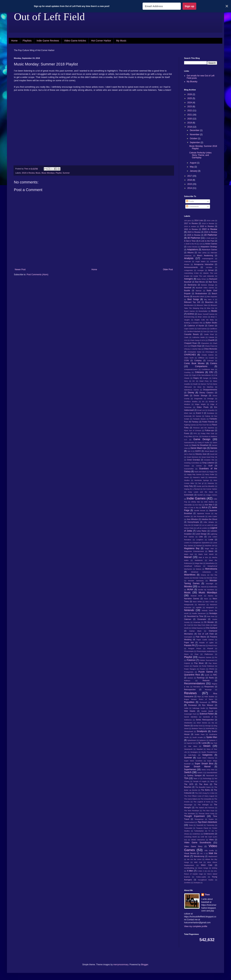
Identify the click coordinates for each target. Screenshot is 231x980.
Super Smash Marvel (197, 767)
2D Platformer (211, 235)
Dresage (211, 399)
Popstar (195, 666)
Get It (190, 451)
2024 (190, 103)
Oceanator (202, 619)
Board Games (189, 311)
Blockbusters (189, 305)
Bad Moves (200, 282)
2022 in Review (210, 229)
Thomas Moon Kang (206, 813)
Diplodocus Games (191, 390)
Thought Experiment (194, 816)
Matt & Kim (203, 557)
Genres (214, 448)
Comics (214, 363)
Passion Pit (189, 645)
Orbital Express (197, 628)
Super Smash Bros (204, 764)
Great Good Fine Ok (209, 457)
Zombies (187, 883)
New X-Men (210, 602)
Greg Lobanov (208, 463)
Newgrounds (189, 605)
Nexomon (202, 605)
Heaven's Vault (199, 477)
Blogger (145, 965)
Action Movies (192, 247)
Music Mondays (48, 173)
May (192, 167)
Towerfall (200, 825)
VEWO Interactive (198, 840)
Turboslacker (199, 831)
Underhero (196, 834)
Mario (211, 551)
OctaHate (197, 622)
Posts (190, 201)
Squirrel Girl (191, 743)
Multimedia (213, 587)
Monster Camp (198, 578)
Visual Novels (190, 853)
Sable (186, 708)
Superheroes (190, 769)
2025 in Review (194, 235)
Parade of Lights (206, 643)
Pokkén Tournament (207, 660)
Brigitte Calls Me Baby (204, 320)
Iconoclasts (189, 495)
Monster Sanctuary (196, 581)
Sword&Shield (212, 773)
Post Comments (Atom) (37, 275)
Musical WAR (196, 596)
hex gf (201, 483)
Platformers (209, 654)
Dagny (196, 378)
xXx (209, 871)
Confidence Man (208, 369)
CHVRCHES (190, 355)
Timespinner (199, 819)
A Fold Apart (210, 238)
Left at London (202, 528)
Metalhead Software (192, 566)
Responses (209, 687)
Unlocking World (190, 837)
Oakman (188, 619)
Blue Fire (211, 308)
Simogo (208, 726)
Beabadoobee (201, 293)
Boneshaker (203, 311)
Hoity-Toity (188, 486)
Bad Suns (213, 282)
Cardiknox (213, 329)
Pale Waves (201, 637)
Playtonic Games (205, 657)
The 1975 (189, 784)
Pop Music (199, 663)
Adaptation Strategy (209, 247)
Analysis (189, 258)
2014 (190, 188)
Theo (207, 895)
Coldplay (198, 360)
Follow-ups (209, 430)
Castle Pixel (209, 334)
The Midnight (203, 805)
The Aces (204, 784)
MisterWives (190, 575)
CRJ (211, 372)
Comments (192, 207)
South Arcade (198, 737)
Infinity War (195, 502)
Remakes (197, 687)
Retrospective (190, 689)
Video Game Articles (75, 41)
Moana (203, 575)
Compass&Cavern (191, 369)
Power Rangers (190, 669)
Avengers (188, 279)
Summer (66, 173)
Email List (201, 410)
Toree (191, 825)
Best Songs (193, 299)
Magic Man (209, 548)
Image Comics (212, 495)
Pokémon (191, 660)
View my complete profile (196, 926)
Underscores (209, 834)
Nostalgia (213, 613)
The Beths (205, 790)
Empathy (211, 410)
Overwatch (188, 637)
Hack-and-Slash (200, 472)
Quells (207, 675)
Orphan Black (195, 631)
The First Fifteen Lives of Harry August (199, 796)
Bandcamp (192, 285)
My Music (121, 41)
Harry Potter (210, 474)
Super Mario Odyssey (205, 758)
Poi (216, 657)
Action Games (211, 244)
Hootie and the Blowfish (205, 486)
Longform (200, 540)
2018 (190, 127)
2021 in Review (191, 229)
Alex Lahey (202, 253)
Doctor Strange (200, 396)
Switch (188, 772)
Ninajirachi (210, 607)
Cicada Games (207, 355)
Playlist (59, 173)
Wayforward (213, 856)
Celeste (211, 337)
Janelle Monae (200, 510)
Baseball (188, 288)
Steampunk (188, 749)
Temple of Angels (200, 781)
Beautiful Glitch (199, 296)
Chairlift (211, 340)
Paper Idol (189, 642)
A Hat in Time (190, 241)
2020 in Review (207, 226)
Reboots (206, 680)
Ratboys (187, 681)
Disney (191, 393)
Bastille (187, 291)
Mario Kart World (206, 554)
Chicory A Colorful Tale (193, 349)
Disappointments (210, 390)
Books (214, 311)
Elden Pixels (203, 407)
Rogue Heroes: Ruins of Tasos (199, 699)
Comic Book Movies (194, 363)
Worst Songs (203, 868)
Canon (211, 326)
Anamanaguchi (208, 258)
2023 (190, 107)
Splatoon (203, 740)
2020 (190, 119)
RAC (215, 675)
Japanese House (203, 513)
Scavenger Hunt (190, 714)
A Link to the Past (207, 241)
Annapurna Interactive (204, 264)
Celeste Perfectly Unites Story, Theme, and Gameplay (200, 155)
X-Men (190, 871)
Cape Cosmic (189, 329)
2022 (190, 111)
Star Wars (193, 746)
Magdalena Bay (192, 548)
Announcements (191, 267)
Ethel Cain (188, 413)
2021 (190, 115)
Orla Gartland (211, 628)
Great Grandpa (193, 460)
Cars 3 (212, 331)
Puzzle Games (206, 672)
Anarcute (187, 261)
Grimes (199, 466)
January (194, 171)
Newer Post (20, 270)
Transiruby (210, 825)
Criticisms (199, 372)
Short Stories (202, 723)
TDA (186, 778)
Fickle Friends (208, 422)
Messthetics (210, 563)
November (195, 134)
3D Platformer (194, 238)
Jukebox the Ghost (209, 519)
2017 (190, 176)
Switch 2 (200, 773)
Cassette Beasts (191, 334)
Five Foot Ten (204, 425)
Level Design (201, 534)
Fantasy (195, 422)
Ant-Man (209, 267)
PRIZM (212, 669)
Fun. (197, 436)
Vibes (211, 840)
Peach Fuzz (213, 645)
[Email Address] (162, 6)
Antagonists (188, 270)
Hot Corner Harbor (101, 41)
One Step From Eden (202, 625)
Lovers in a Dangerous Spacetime (197, 543)
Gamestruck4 (189, 442)
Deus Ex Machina (205, 387)
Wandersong (199, 856)
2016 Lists (211, 220)
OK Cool (187, 625)
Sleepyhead (189, 731)
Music (38, 173)
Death (195, 384)
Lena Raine (201, 531)
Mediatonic (199, 560)
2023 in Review (194, 232)
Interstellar (188, 505)
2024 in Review (211, 232)
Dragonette (198, 399)
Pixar (197, 654)
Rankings (201, 678)
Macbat (199, 546)
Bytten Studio (211, 323)
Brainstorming (189, 317)
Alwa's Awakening (205, 255)
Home (14, 41)
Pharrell (210, 648)
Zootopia (197, 883)
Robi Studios (209, 697)
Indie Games (196, 498)
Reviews (190, 693)
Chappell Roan (191, 343)
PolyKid (187, 663)
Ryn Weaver (208, 705)
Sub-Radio (192, 755)
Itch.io (205, 507)
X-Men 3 (201, 871)
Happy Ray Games (194, 474)
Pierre (186, 654)
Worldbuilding (189, 868)
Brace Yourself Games (206, 314)
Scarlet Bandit (207, 711)
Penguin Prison (195, 648)
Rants (211, 678)
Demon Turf (205, 384)
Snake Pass (200, 734)
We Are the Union (194, 859)
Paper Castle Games (205, 640)
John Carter (213, 516)
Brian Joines (203, 317)
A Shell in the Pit (190, 244)
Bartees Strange (208, 285)
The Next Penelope (192, 811)
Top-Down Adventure (207, 822)
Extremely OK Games (193, 416)
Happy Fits (213, 472)
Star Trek (214, 743)
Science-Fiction (207, 714)
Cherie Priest (210, 346)
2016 (190, 180)
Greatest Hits (209, 460)
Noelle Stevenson (199, 613)
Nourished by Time (195, 616)
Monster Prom (212, 578)
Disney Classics (206, 393)
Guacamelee (189, 469)
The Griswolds (206, 799)
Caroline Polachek (193, 331)
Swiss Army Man (208, 770)
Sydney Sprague (194, 775)
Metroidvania (211, 569)
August (193, 163)
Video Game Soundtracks (198, 843)
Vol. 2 (202, 853)
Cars (205, 331)
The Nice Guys (209, 811)
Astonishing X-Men (191, 273)
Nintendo (189, 610)
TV (209, 831)
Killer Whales (209, 522)
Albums (191, 253)
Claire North (189, 358)
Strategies (194, 752)
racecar (190, 678)
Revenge (208, 690)
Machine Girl (210, 546)
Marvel (188, 557)
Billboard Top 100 (192, 302)
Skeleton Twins (197, 728)
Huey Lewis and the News (201, 492)
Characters (205, 343)
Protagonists (189, 672)
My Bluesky (192, 82)
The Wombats (189, 813)
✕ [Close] (227, 6)
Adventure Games (209, 250)
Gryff (210, 466)
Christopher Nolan (194, 352)
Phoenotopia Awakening (206, 651)
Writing (215, 868)
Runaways (192, 705)
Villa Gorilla (209, 850)
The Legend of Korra (202, 802)
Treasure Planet (202, 828)
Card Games (202, 329)
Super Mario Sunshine (193, 761)
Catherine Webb (199, 337)
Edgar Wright (200, 404)
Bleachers (209, 302)
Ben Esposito (212, 296)
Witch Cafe (207, 865)
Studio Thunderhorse (209, 752)
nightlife (199, 607)
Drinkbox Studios (191, 401)
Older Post (168, 270)
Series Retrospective (205, 720)
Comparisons (201, 366)
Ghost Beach (210, 451)
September (195, 142)
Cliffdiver (201, 358)
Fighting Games (190, 425)
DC (194, 381)
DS (203, 401)
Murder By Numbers (206, 590)
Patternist (202, 645)
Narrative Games (192, 599)
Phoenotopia (189, 651)
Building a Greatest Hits (193, 323)
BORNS (191, 314)
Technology (207, 778)
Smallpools (202, 731)
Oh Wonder (209, 622)
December (195, 130)
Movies (188, 586)
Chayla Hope (196, 346)
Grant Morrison (193, 457)
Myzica (211, 596)
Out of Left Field (49, 17)
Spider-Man (212, 737)
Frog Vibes (188, 436)
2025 (190, 98)
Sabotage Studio (199, 708)
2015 (190, 184)
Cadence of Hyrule (196, 326)
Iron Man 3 (210, 505)
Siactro (187, 726)
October (194, 138)
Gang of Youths (203, 442)
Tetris (212, 781)
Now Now (211, 616)
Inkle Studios (209, 502)
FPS (195, 433)
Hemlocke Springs (202, 480)
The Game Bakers (191, 799)
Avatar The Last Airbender (204, 276)
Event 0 (199, 413)
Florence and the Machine (204, 428)
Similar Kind (198, 726)
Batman (199, 291)
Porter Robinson (208, 666)
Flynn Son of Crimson (193, 430)
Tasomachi (210, 775)
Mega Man (199, 563)
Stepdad (200, 749)
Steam (207, 746)
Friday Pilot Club (207, 433)
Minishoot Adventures (201, 572)
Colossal (210, 361)
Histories (211, 483)
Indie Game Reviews (48, 41)
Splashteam (192, 740)
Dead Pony (204, 381)
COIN (186, 360)
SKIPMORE (210, 728)
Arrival (211, 270)
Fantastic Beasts (199, 419)
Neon (206, 599)
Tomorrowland (189, 822)
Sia (213, 723)
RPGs (214, 702)
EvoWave (211, 413)
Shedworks (188, 723)
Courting (187, 372)
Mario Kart (189, 554)
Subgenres (207, 755)
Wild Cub (198, 862)
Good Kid (214, 454)
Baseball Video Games (205, 288)
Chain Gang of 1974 (197, 340)
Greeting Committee (192, 463)
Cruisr (186, 375)
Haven (187, 477)
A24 (201, 244)
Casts (186, 337)
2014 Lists (199, 220)
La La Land (206, 525)
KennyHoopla (193, 522)
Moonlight (210, 584)
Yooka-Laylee (201, 877)
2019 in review (190, 226)
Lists (201, 537)
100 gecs (188, 220)
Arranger (201, 270)
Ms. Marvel (202, 587)
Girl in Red (188, 454)
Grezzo (187, 466)
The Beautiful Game (203, 787)
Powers (203, 669)
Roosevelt (203, 702)
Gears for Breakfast (200, 445)
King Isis (187, 525)
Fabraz (208, 416)
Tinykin (211, 819)
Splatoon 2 (213, 740)
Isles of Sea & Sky (191, 508)
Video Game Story (193, 846)
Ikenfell (200, 495)
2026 (190, 94)
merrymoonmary (121, 965)
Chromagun (210, 352)
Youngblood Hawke (206, 880)
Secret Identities (191, 717)
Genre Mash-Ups (199, 448)
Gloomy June (201, 454)
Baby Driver (201, 279)
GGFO (198, 451)
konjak (196, 525)
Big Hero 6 (209, 299)
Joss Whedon (192, 519)
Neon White (197, 602)
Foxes (187, 433)
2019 (190, 123)
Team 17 (197, 778)
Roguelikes (189, 702)
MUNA (190, 590)
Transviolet (188, 828)
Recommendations (195, 683)
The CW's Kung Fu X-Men (205, 793)
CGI (186, 340)
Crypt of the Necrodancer (201, 375)
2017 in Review (191, 223)
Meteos (199, 569)
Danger (206, 378)
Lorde (211, 540)
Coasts (211, 358)
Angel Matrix (200, 261)
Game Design (202, 439)
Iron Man (198, 505)
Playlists (27, 41)
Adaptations (193, 250)
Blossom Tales (202, 305)
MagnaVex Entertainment (194, 551)
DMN (186, 396)
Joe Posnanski (199, 516)
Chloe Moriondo (211, 349)
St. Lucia (203, 743)
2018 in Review (28, 173)
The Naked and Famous (205, 808)
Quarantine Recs (192, 675)
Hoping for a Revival (192, 489)
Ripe (199, 697)
